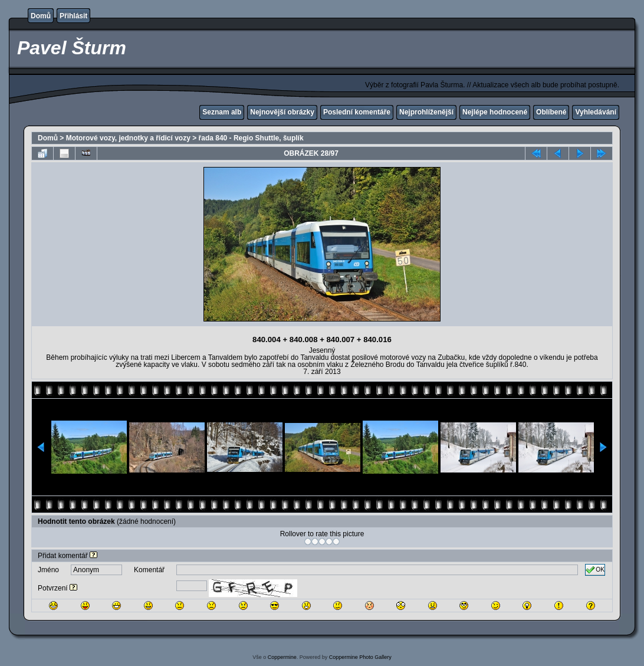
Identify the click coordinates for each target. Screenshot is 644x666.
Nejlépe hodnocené (495, 112)
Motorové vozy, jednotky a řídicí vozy (128, 138)
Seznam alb (222, 112)
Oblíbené (551, 112)
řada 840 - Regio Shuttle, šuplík (251, 138)
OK (595, 570)
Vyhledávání (596, 112)
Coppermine (282, 657)
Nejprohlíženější (426, 112)
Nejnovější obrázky (282, 112)
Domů (41, 16)
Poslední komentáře (357, 112)
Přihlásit (73, 16)
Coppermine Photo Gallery (360, 657)
